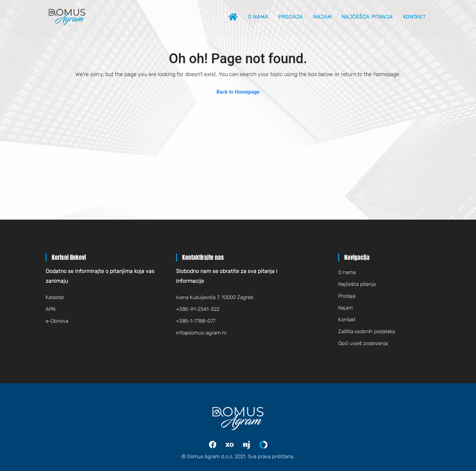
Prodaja (291, 17)
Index (234, 445)
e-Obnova (57, 321)
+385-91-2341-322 (198, 309)
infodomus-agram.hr (201, 333)
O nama (258, 17)
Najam (322, 17)
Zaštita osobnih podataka (367, 331)
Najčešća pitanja (367, 17)
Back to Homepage (238, 92)
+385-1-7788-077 (196, 321)
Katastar (55, 297)
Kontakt (414, 17)
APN (51, 309)
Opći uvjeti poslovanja (363, 343)
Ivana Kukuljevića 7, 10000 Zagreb (215, 297)
